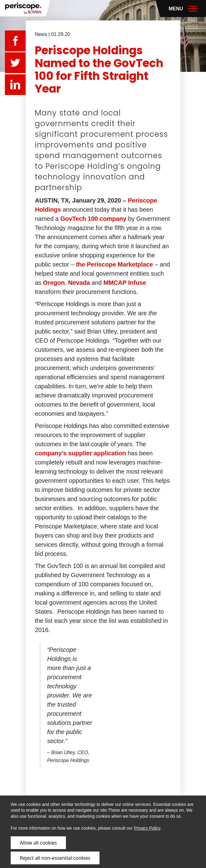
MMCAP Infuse (125, 283)
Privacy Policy (147, 828)
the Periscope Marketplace (114, 264)
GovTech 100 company (93, 219)
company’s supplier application (80, 453)
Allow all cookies (38, 843)
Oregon (54, 283)
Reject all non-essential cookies (55, 858)
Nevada (79, 283)
